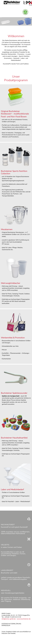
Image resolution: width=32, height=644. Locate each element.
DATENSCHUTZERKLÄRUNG (11, 624)
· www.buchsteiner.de (23, 619)
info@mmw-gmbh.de (9, 619)
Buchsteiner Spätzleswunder (14, 393)
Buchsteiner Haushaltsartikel (14, 438)
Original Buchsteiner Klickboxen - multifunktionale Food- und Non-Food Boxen (15, 114)
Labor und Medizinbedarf (12, 489)
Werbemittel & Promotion (13, 338)
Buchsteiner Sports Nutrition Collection (14, 172)
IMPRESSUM (6, 625)
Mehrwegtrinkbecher (11, 283)
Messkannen (7, 229)
